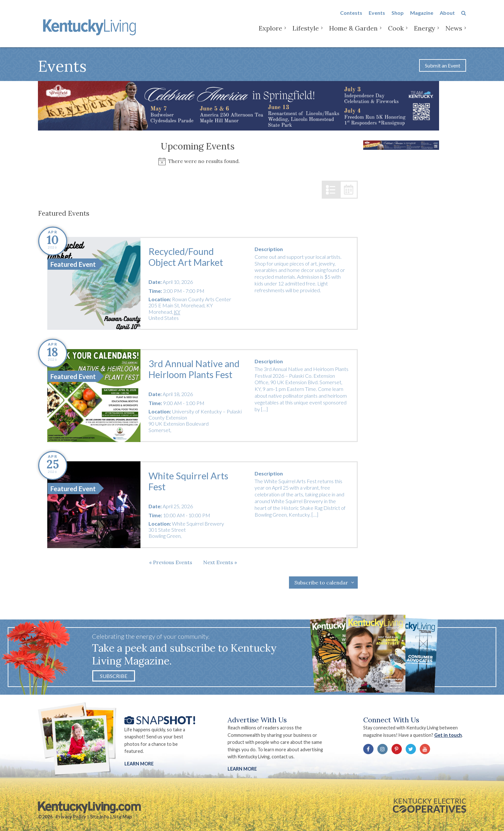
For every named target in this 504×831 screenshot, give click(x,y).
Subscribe (114, 676)
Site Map (122, 817)
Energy (425, 32)
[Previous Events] (171, 562)
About (447, 17)
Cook (396, 32)
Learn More (139, 764)
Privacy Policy (71, 817)
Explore (270, 32)
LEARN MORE (242, 769)
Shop (398, 17)
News (454, 32)
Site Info (99, 817)
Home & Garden (353, 32)
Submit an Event (443, 65)
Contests (351, 17)
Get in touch (448, 735)
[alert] (198, 161)
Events (377, 17)
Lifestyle (306, 32)
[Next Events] (220, 562)
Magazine (422, 17)
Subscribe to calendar (321, 583)
